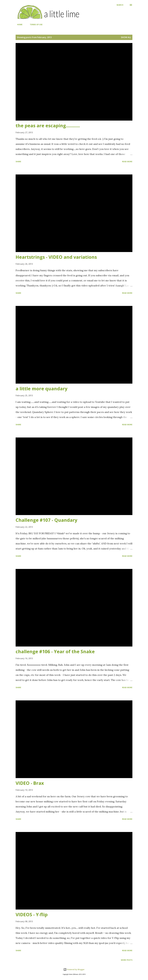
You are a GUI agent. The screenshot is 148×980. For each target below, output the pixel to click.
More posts (127, 960)
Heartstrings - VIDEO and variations (56, 257)
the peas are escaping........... (48, 126)
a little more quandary (42, 389)
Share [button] (18, 161)
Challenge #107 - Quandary (46, 520)
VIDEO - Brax (30, 783)
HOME (18, 24)
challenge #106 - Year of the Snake (55, 651)
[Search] (120, 5)
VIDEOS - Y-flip (32, 915)
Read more (127, 161)
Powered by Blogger (74, 969)
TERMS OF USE (35, 24)
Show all (126, 37)
